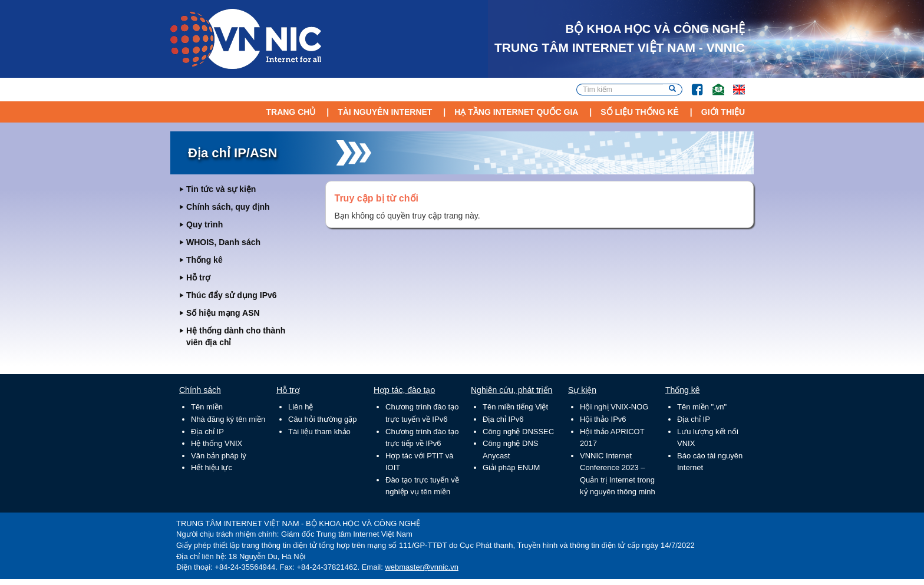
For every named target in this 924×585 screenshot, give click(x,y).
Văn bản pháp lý (219, 456)
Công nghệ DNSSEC (518, 432)
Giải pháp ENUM (511, 467)
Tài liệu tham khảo (319, 432)
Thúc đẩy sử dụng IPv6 (232, 295)
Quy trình (204, 224)
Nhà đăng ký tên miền (228, 419)
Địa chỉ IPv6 (503, 419)
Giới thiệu (723, 112)
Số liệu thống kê (640, 112)
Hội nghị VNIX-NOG (614, 407)
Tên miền (207, 407)
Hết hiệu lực (212, 467)
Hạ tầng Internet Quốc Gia (516, 112)
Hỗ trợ (198, 277)
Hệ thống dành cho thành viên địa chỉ (236, 336)
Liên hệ (301, 407)
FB (692, 84)
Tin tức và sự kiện (221, 189)
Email (713, 84)
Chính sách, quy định (228, 207)
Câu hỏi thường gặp (323, 419)
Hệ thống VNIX (217, 443)
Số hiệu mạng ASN (223, 313)
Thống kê (204, 260)
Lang (734, 84)
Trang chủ (291, 112)
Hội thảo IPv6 (603, 419)
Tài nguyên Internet (385, 112)
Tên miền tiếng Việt (515, 407)
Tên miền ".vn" (702, 407)
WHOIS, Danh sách (223, 242)
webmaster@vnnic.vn (421, 567)
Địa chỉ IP (207, 432)
